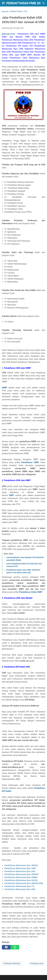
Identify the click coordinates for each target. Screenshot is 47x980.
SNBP (4, 388)
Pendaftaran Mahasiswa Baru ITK (19, 886)
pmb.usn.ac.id (8, 34)
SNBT (12, 495)
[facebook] (6, 947)
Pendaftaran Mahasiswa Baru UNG (20, 889)
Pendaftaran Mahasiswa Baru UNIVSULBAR (24, 883)
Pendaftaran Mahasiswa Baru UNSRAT (22, 874)
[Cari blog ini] (44, 3)
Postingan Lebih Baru (12, 963)
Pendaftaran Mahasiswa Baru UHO (20, 871)
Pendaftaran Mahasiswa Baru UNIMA (21, 877)
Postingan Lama (37, 963)
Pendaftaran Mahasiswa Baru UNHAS (21, 865)
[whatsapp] (15, 947)
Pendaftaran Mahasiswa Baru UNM (20, 868)
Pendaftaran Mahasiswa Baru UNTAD (21, 880)
